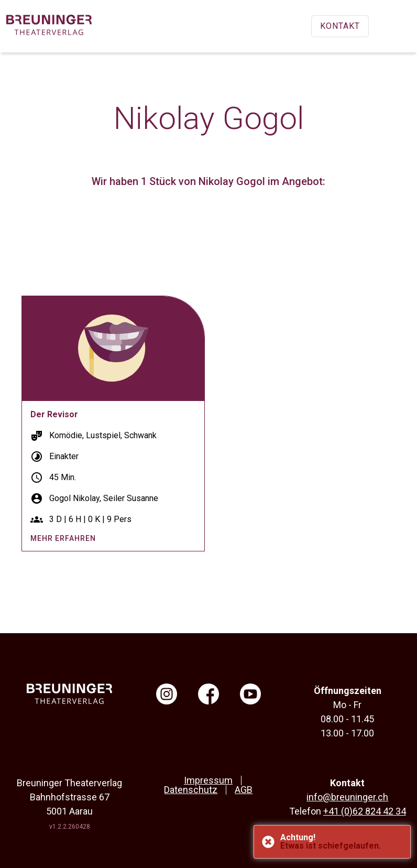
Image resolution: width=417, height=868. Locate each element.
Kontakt (340, 26)
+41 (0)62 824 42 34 (365, 811)
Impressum (208, 780)
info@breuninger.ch (347, 797)
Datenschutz (191, 790)
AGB (244, 790)
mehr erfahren (63, 538)
